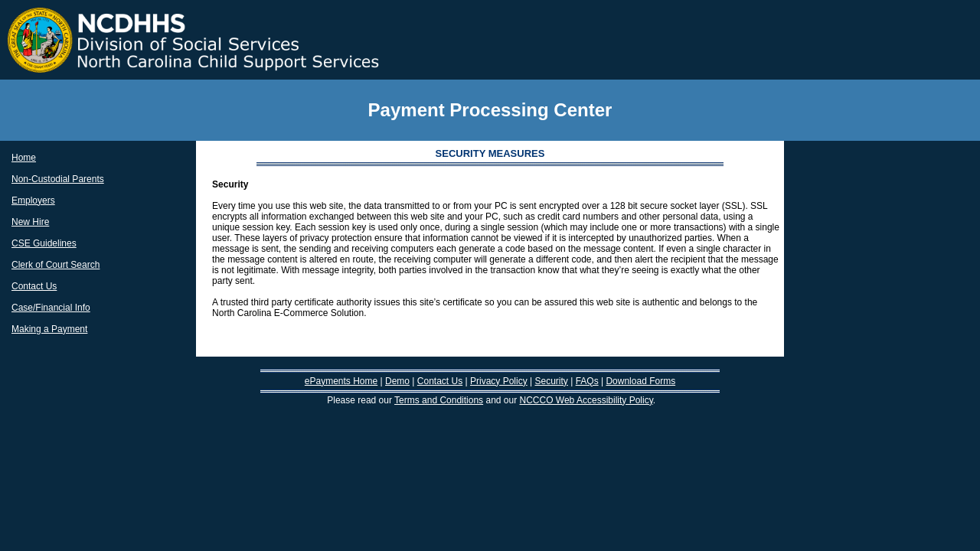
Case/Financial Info (51, 308)
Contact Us (34, 286)
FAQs (587, 381)
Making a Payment (49, 329)
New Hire (30, 222)
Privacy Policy (499, 381)
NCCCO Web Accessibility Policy (586, 400)
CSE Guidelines (44, 243)
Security (551, 381)
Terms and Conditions (439, 400)
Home (24, 158)
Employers (33, 201)
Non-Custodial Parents (58, 179)
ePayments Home (341, 381)
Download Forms (640, 381)
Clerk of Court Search (56, 265)
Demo (397, 381)
